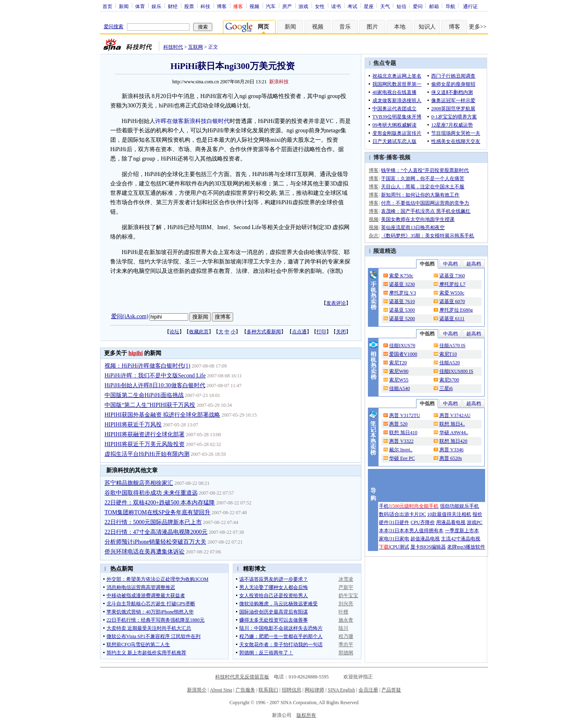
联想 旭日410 (403, 433)
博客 (222, 6)
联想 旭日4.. (452, 424)
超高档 (474, 264)
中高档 (450, 264)
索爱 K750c (401, 276)
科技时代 (173, 47)
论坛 (174, 332)
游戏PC (475, 522)
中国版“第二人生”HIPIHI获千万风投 (150, 405)
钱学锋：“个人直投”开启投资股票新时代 (425, 170)
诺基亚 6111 (452, 319)
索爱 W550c (452, 293)
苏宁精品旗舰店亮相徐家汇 (139, 483)
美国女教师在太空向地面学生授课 (418, 219)
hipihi (136, 353)
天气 (385, 6)
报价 (477, 514)
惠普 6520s (451, 458)
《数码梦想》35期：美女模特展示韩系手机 (428, 236)
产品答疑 (391, 690)
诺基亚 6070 (452, 301)
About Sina (221, 690)
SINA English (341, 690)
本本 (384, 531)
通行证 (470, 6)
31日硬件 (399, 522)
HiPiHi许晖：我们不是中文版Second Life (155, 376)
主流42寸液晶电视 (461, 539)
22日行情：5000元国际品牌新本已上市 (153, 522)
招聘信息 (292, 690)
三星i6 (446, 388)
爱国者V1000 (403, 354)
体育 (140, 6)
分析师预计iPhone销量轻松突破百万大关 (155, 542)
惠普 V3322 (401, 441)
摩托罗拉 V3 (403, 293)
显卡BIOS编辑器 (428, 547)
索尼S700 (449, 380)
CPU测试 (399, 547)
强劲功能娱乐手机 (459, 506)
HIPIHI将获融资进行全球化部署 (145, 434)
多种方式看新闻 (264, 332)
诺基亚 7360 (452, 276)
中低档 (427, 264)
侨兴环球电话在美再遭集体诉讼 (145, 552)
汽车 (271, 6)
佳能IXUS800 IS (457, 371)
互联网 (196, 47)
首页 (107, 6)
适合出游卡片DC (408, 514)
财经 (173, 6)
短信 (401, 6)
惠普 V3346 (452, 450)
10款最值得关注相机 (449, 514)
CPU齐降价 (422, 522)
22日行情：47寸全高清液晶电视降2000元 (156, 532)
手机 (384, 506)
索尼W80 (399, 371)
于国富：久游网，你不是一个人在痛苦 (423, 178)
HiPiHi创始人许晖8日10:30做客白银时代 (155, 385)
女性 (320, 6)
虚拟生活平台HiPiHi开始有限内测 (147, 454)
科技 (205, 6)
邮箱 (434, 6)
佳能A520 (450, 363)
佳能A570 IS (452, 346)
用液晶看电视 (451, 522)
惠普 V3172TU (405, 415)
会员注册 (368, 690)
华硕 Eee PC (402, 458)
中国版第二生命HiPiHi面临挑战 (144, 395)
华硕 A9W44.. (454, 433)
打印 (321, 332)
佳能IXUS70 (402, 346)
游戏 (303, 6)
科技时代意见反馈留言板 (242, 677)
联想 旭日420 (453, 441)
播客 (392, 157)
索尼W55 (399, 380)
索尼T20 (398, 363)
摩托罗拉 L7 (452, 284)
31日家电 (399, 539)
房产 (287, 6)
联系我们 (268, 690)
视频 (254, 6)
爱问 (418, 6)
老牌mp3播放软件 (466, 547)
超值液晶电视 (425, 539)
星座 (369, 6)
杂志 (374, 236)
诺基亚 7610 (402, 301)
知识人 (427, 27)
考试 (352, 6)
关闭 (341, 332)
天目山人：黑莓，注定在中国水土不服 (423, 187)
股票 (189, 6)
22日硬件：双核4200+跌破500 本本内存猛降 (160, 503)
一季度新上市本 (462, 531)
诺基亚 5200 (402, 319)
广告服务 (245, 690)
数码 (384, 514)
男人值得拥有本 (426, 531)
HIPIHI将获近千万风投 (133, 425)
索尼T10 (448, 354)
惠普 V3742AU (455, 415)
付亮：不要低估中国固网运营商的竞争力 (425, 203)
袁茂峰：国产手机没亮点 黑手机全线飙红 (426, 211)
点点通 (299, 332)
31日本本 (399, 531)
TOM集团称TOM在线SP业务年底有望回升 (157, 512)
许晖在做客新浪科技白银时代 (192, 121)
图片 (372, 27)
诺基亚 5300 (402, 310)
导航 (450, 6)
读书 (336, 6)
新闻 (124, 6)
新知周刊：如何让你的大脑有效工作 (420, 195)
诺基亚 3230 (402, 284)
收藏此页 (199, 332)
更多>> (478, 27)
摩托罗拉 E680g (456, 310)
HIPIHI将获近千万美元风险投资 (145, 444)
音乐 (345, 27)
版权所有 (306, 715)
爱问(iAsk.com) (130, 316)
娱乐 (156, 6)
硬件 (384, 522)
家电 (384, 539)
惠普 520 (398, 424)
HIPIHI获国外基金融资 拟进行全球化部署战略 (163, 415)
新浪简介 (197, 690)
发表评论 (336, 303)
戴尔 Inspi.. (401, 450)
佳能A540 (400, 388)
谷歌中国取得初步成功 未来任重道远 (151, 493)
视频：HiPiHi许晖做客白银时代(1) (147, 366)
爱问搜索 (114, 27)
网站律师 (314, 690)
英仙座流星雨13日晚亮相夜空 (413, 228)
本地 (400, 27)
